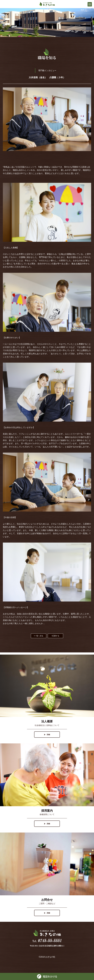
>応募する (55, 636)
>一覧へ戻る (38, 636)
